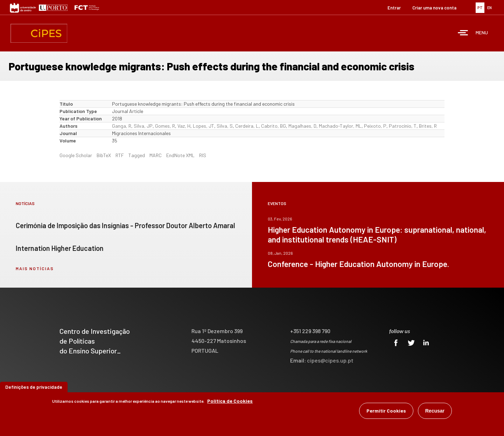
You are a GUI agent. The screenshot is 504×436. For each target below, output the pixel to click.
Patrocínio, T (403, 126)
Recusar (435, 411)
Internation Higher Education (60, 248)
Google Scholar (76, 155)
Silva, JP (143, 126)
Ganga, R (122, 126)
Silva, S (225, 126)
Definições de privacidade (34, 387)
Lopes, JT (204, 126)
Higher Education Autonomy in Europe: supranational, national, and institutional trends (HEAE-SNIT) (377, 234)
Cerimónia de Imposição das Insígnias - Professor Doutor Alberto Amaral (125, 225)
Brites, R (428, 126)
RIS (203, 155)
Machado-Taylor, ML (340, 126)
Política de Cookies (230, 401)
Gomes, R (165, 126)
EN (489, 8)
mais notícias (35, 268)
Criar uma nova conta (434, 8)
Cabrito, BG (274, 126)
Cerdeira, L (247, 126)
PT (480, 8)
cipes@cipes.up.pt (330, 360)
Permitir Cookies (386, 411)
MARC (156, 155)
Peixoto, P (375, 126)
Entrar (394, 8)
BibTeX (104, 155)
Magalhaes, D (302, 126)
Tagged (137, 155)
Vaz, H (184, 126)
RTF (120, 155)
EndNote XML (180, 155)
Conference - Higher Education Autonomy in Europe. (358, 264)
